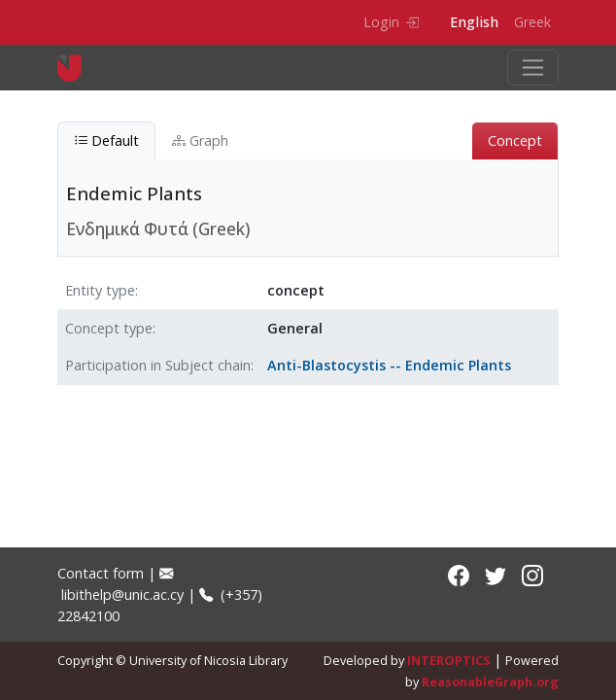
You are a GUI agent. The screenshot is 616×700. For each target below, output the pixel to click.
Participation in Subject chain (158, 365)
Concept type (109, 328)
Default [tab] (106, 140)
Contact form (101, 573)
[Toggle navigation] (533, 68)
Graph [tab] (200, 140)
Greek (532, 22)
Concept (515, 140)
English (474, 22)
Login (391, 22)
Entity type (100, 290)
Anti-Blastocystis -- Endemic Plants (389, 365)
